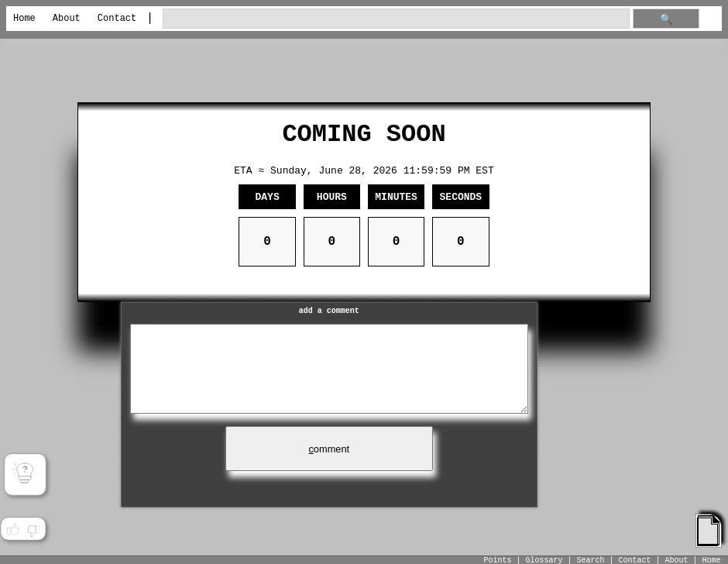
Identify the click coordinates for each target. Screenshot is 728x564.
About (67, 19)
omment (329, 449)
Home (24, 19)
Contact (117, 19)
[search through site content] (396, 19)
